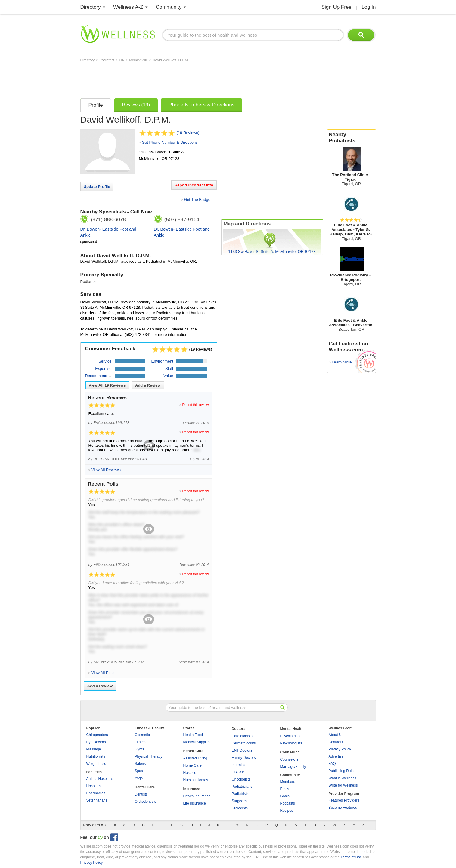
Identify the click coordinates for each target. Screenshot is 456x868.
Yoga (139, 778)
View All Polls (103, 673)
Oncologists (241, 779)
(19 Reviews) (188, 133)
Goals (285, 796)
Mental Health (292, 729)
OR (122, 60)
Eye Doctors (96, 742)
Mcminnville (139, 60)
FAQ (332, 764)
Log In (369, 7)
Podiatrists (240, 794)
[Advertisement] (190, 79)
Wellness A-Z (128, 7)
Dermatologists (244, 743)
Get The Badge (197, 199)
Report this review (195, 405)
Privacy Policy (340, 749)
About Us (336, 735)
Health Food (193, 735)
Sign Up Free (337, 7)
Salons (140, 764)
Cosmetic (142, 735)
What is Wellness (343, 778)
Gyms (140, 749)
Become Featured (343, 808)
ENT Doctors (242, 750)
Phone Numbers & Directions (202, 105)
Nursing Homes (196, 780)
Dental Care (145, 787)
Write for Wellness (343, 785)
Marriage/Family (293, 767)
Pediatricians (242, 787)
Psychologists (291, 743)
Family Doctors (244, 758)
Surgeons (239, 801)
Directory (91, 7)
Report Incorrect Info (194, 185)
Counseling (290, 752)
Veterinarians (97, 800)
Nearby (352, 138)
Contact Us (338, 742)
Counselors (289, 759)
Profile (96, 105)
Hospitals (94, 786)
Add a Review (148, 385)
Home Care (192, 765)
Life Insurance (195, 803)
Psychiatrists (290, 736)
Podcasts (288, 803)
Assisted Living (195, 758)
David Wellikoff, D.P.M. (171, 60)
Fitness (141, 742)
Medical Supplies (197, 742)
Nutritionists (96, 756)
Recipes (287, 811)
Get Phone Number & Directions (170, 142)
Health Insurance (197, 796)
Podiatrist (107, 60)
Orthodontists (146, 802)
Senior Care (193, 751)
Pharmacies (96, 793)
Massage (94, 749)
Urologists (240, 808)
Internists (239, 765)
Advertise (336, 756)
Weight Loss (96, 764)
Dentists (141, 794)
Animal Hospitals (100, 779)
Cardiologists (242, 736)
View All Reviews (107, 385)
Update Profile (97, 187)
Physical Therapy (149, 756)
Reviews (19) (136, 105)
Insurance (192, 789)
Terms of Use (351, 857)
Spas (139, 771)
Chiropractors (97, 735)
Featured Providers (344, 800)
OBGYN (238, 772)
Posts (285, 789)
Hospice (190, 773)
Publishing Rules (342, 771)
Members (288, 782)
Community (169, 7)
